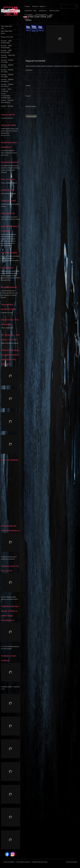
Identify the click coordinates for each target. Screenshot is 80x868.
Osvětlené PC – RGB (30, 11)
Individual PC (43, 11)
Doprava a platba (54, 11)
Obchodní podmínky (41, 15)
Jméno (28, 86)
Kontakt (27, 19)
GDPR (51, 15)
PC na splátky (29, 15)
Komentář (29, 70)
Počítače (27, 6)
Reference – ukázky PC (39, 6)
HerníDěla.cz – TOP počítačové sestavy (19, 862)
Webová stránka (31, 106)
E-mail (28, 96)
